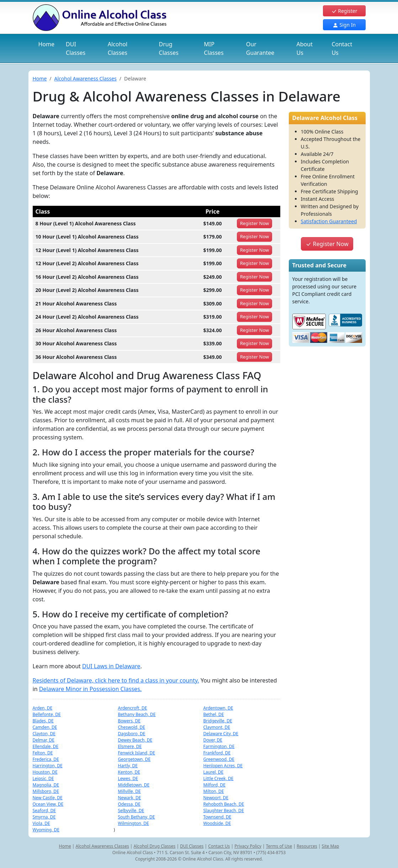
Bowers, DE (129, 721)
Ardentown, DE (218, 708)
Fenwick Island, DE (137, 753)
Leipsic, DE (43, 778)
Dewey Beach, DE (135, 740)
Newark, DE (130, 798)
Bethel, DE (214, 714)
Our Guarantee (260, 48)
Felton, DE (43, 753)
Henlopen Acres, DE (223, 766)
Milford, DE (214, 785)
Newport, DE (216, 798)
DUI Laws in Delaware (111, 666)
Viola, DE (41, 823)
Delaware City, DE (221, 734)
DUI (76, 48)
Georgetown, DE (134, 759)
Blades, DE (43, 721)
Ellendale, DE (46, 746)
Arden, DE (43, 708)
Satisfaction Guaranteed (329, 221)
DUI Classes (192, 846)
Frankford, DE (217, 753)
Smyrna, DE (44, 817)
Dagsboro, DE (132, 734)
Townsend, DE (217, 817)
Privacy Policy (248, 846)
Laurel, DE (214, 772)
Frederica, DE (46, 759)
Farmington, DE (219, 746)
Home (47, 44)
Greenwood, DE (219, 759)
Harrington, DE (48, 766)
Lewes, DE (128, 778)
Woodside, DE (217, 823)
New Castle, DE (48, 798)
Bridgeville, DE (218, 721)
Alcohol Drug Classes (155, 846)
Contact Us (342, 48)
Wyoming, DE (46, 830)
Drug (169, 48)
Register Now (327, 244)
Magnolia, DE (46, 785)
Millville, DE (129, 791)
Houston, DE (45, 772)
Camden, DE (45, 727)
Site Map (331, 846)
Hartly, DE (128, 766)
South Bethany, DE (137, 817)
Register (344, 11)
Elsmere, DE (130, 746)
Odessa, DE (129, 804)
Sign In (344, 25)
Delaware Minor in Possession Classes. (90, 689)
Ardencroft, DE (133, 708)
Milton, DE (214, 791)
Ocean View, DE (48, 804)
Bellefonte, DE (47, 714)
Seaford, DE (44, 811)
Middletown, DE (134, 785)
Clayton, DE (44, 734)
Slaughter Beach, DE (224, 811)
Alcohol (118, 48)
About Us (305, 48)
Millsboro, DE (46, 791)
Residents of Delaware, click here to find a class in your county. (116, 680)
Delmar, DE (44, 740)
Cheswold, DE (132, 727)
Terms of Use (279, 846)
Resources (307, 846)
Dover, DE (213, 740)
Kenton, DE (129, 772)
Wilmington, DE (134, 823)
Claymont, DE (217, 727)
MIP (214, 48)
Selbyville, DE (131, 811)
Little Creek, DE (219, 778)
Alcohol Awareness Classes (86, 79)
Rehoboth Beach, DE (224, 804)
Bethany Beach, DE (137, 714)
